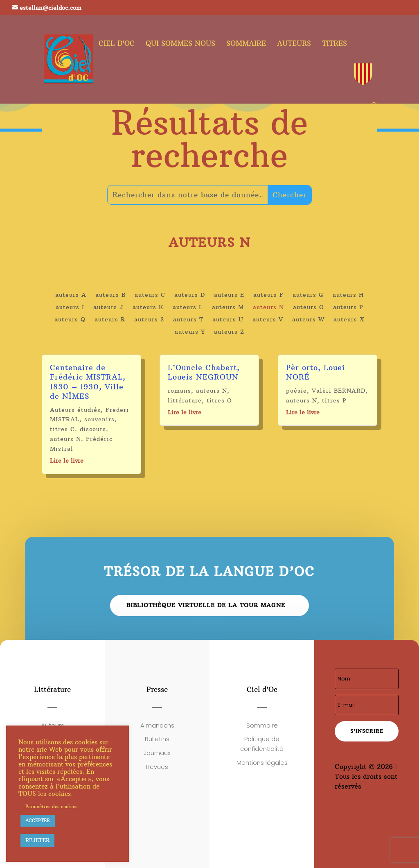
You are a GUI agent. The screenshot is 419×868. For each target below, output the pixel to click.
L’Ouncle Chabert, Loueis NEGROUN (204, 372)
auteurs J (108, 307)
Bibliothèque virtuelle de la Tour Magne (206, 605)
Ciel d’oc (117, 44)
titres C (62, 429)
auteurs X (349, 320)
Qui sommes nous (180, 44)
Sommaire (246, 44)
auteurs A (71, 295)
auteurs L (188, 307)
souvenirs (99, 419)
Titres (335, 44)
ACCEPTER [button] (38, 821)
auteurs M (228, 307)
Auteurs (294, 44)
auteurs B (110, 295)
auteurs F (268, 295)
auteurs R (110, 320)
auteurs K (148, 307)
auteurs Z (229, 332)
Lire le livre (67, 461)
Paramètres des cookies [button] (51, 807)
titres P (334, 400)
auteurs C (150, 295)
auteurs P (348, 307)
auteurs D (190, 295)
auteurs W (308, 320)
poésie (296, 391)
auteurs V (268, 320)
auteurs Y (190, 332)
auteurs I (70, 307)
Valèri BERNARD (339, 391)
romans (179, 391)
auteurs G (308, 295)
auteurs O (309, 307)
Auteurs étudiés (75, 410)
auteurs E (229, 295)
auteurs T (188, 320)
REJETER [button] (37, 840)
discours (93, 429)
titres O (219, 400)
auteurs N (268, 307)
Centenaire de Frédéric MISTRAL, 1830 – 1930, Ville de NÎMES (88, 382)
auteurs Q (70, 320)
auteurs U (228, 320)
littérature (185, 400)
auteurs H (348, 295)
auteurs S (149, 320)
